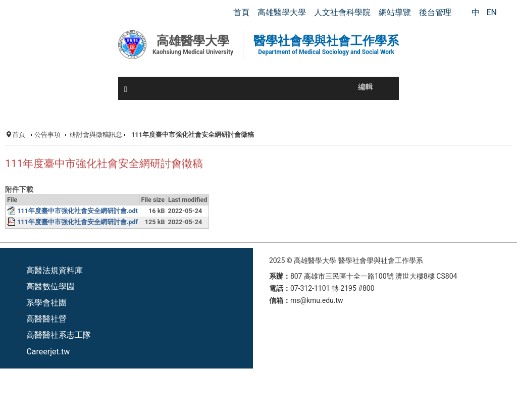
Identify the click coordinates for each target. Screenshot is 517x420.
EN (492, 12)
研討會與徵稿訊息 (96, 135)
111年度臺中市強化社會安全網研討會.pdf (77, 222)
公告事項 (47, 135)
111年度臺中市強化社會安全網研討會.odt (77, 211)
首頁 (19, 135)
